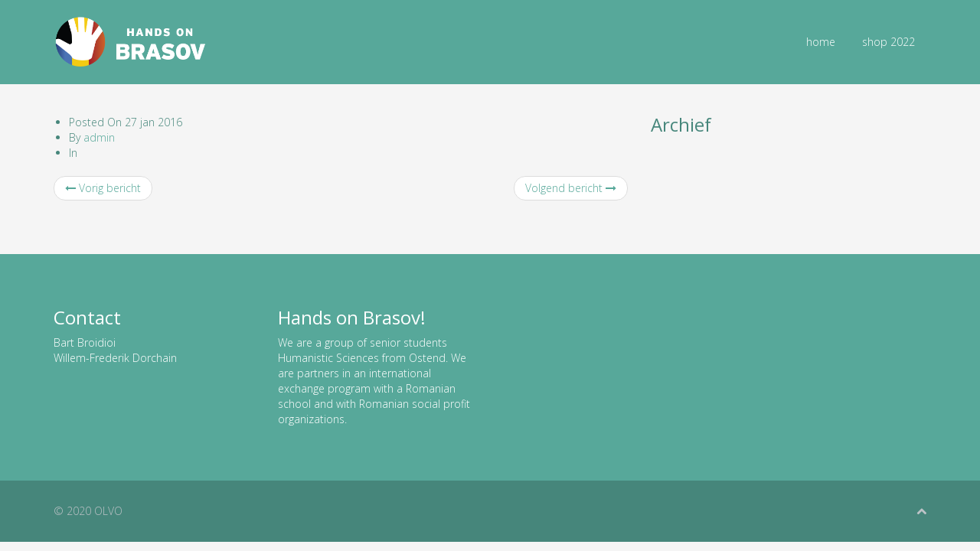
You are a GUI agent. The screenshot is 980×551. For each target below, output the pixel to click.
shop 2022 (889, 42)
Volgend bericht (571, 188)
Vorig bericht (103, 188)
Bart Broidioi (85, 342)
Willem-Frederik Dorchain (115, 358)
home (821, 42)
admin (99, 137)
